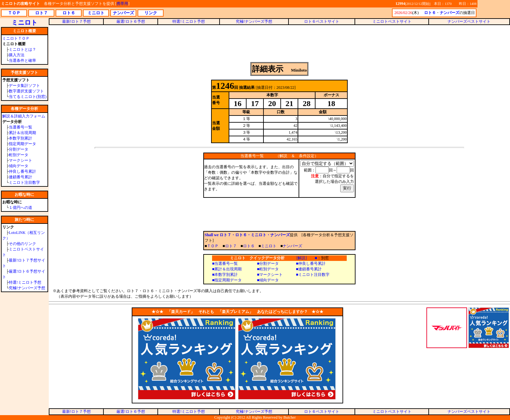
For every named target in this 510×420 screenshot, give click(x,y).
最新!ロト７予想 (76, 21)
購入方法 (17, 55)
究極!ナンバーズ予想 (27, 288)
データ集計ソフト (24, 86)
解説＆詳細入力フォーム (24, 116)
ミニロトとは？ (22, 49)
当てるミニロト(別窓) (28, 97)
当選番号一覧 (20, 127)
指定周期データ (22, 144)
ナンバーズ (292, 246)
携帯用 (122, 4)
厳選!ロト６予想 (131, 21)
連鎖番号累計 (20, 177)
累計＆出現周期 (22, 133)
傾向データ (19, 166)
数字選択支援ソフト (26, 91)
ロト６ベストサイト (322, 21)
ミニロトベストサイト (392, 21)
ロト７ (231, 246)
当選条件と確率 (22, 61)
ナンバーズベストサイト (469, 21)
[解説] (302, 258)
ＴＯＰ (213, 246)
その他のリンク (22, 244)
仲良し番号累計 (22, 171)
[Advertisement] (279, 44)
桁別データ (19, 155)
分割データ (19, 149)
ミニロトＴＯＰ (16, 38)
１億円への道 (20, 208)
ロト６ (249, 246)
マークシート (20, 160)
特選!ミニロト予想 (25, 282)
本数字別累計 (20, 138)
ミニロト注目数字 (24, 183)
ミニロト (269, 246)
